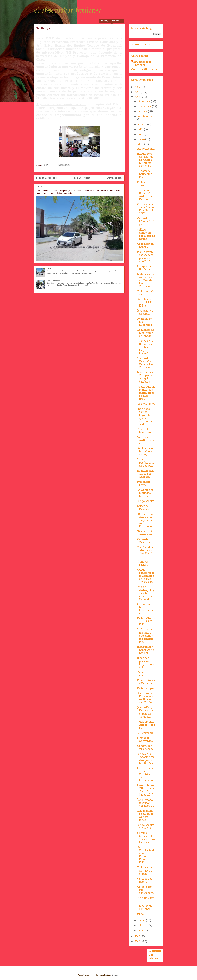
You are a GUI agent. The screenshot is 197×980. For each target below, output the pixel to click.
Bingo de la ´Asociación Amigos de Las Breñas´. (146, 759)
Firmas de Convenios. (145, 739)
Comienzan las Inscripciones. (145, 609)
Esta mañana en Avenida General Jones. (145, 815)
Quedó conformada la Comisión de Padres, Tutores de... (146, 576)
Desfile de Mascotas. (144, 431)
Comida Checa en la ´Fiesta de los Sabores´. (146, 838)
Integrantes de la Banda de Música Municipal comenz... (145, 160)
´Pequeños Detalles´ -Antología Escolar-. (144, 195)
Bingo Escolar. (146, 149)
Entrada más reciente (47, 178)
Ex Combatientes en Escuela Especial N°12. (146, 855)
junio (141, 134)
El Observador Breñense (142, 63)
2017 (138, 97)
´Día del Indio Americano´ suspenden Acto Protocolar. (146, 520)
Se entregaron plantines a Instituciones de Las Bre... (146, 393)
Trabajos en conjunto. (145, 907)
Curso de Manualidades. (146, 222)
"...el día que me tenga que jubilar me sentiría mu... (145, 636)
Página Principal (82, 178)
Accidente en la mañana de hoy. (145, 451)
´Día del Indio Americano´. (146, 533)
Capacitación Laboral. (145, 245)
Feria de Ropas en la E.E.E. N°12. (146, 622)
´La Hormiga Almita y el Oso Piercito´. (146, 552)
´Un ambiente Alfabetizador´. (146, 725)
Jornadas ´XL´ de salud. (146, 312)
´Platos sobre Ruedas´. (56, 281)
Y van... (40, 186)
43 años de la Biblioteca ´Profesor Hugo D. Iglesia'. (145, 347)
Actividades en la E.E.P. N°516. (145, 303)
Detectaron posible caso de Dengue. (146, 463)
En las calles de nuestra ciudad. (145, 871)
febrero (143, 925)
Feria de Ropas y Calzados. (146, 682)
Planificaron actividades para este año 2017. (145, 257)
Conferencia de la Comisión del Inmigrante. (146, 774)
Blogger (115, 975)
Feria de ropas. (146, 688)
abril (141, 144)
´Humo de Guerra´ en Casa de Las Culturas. (145, 363)
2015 (138, 941)
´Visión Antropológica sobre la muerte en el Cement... (146, 593)
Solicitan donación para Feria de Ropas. (146, 234)
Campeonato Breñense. (145, 268)
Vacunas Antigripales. (146, 440)
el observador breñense (68, 11)
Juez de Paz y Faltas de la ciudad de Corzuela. (145, 712)
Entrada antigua (115, 178)
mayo (141, 139)
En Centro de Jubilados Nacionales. (145, 493)
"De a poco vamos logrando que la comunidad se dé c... (145, 417)
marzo (142, 920)
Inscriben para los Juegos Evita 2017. (146, 663)
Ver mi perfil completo (145, 69)
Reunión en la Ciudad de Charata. (146, 474)
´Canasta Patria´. (143, 563)
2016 (138, 937)
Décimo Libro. (146, 404)
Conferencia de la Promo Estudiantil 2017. (145, 209)
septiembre (145, 116)
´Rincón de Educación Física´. (145, 174)
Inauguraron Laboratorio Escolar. (146, 650)
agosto (142, 124)
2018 (138, 92)
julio (141, 129)
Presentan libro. (144, 483)
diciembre (144, 101)
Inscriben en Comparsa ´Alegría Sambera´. (145, 377)
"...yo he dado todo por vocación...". (146, 803)
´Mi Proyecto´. (146, 733)
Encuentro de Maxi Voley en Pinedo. (146, 333)
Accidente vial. (144, 674)
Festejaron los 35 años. (146, 184)
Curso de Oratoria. (144, 541)
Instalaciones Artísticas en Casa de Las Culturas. (146, 280)
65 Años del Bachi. (144, 880)
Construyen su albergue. (146, 747)
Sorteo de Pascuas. (143, 508)
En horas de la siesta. (146, 293)
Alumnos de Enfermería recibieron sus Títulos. (145, 698)
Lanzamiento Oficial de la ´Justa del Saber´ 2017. (145, 790)
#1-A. (140, 914)
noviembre (145, 106)
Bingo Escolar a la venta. (146, 826)
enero (142, 930)
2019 (138, 87)
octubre (143, 111)
